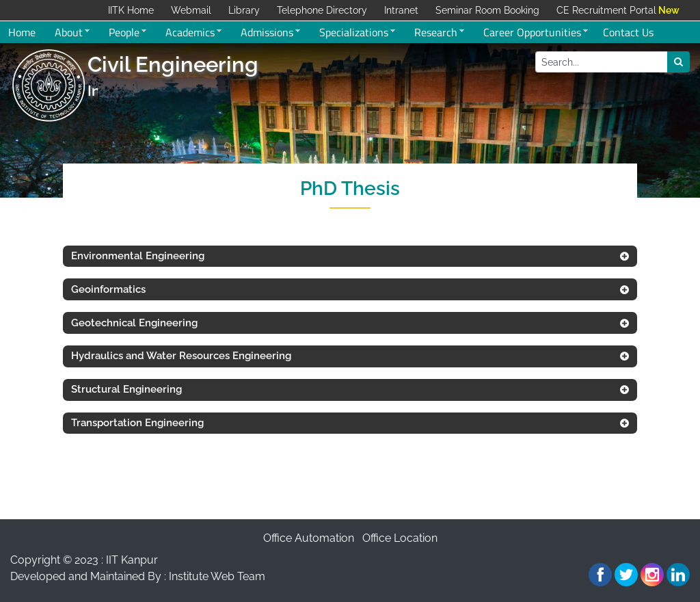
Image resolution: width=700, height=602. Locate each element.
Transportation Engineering (137, 423)
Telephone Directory (322, 10)
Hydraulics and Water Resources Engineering (181, 356)
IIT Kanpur (132, 560)
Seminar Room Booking (487, 10)
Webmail (191, 10)
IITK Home (131, 10)
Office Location (400, 538)
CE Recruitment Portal (606, 10)
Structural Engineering (126, 389)
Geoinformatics (108, 289)
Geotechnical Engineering (134, 323)
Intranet (401, 10)
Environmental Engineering (138, 256)
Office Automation (309, 538)
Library (244, 10)
